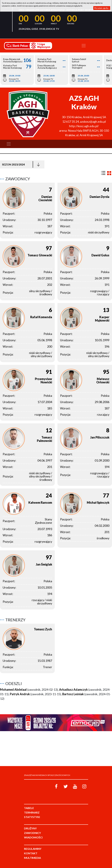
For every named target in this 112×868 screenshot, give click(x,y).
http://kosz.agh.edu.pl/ (84, 126)
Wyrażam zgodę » (102, 8)
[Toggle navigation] (84, 46)
